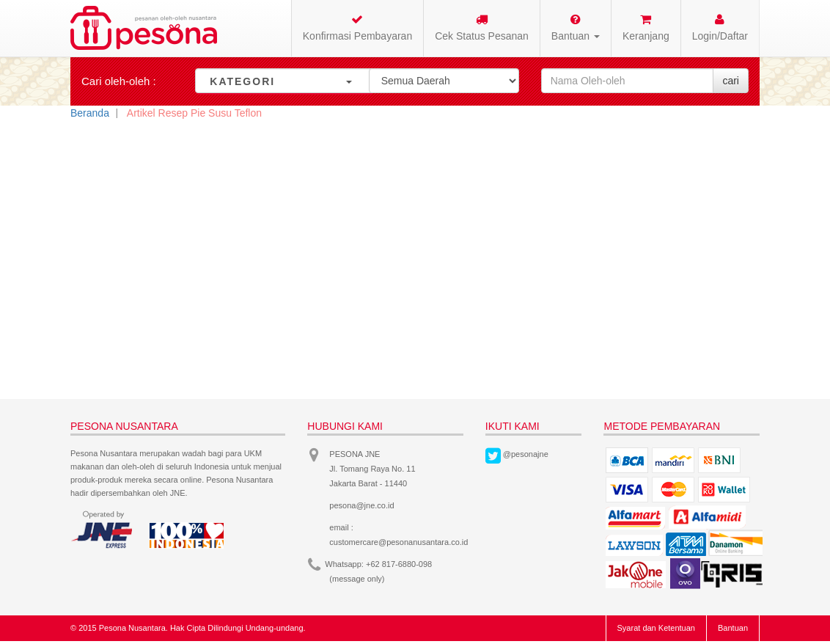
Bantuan (733, 628)
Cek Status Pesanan (482, 28)
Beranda (90, 113)
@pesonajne (526, 454)
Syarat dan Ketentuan (656, 628)
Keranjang (646, 28)
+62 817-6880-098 (399, 564)
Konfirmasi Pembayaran (357, 28)
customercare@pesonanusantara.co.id (399, 542)
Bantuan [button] (576, 28)
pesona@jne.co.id (361, 505)
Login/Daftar (720, 28)
